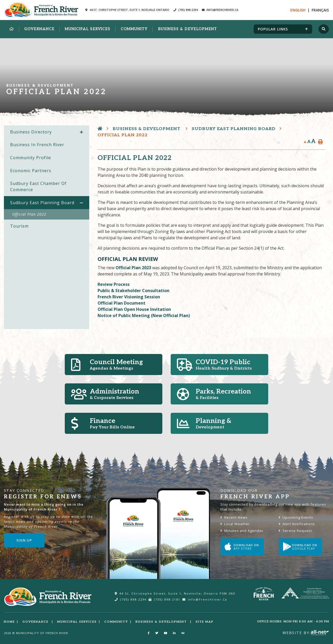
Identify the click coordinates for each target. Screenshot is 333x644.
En (298, 10)
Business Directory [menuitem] (31, 132)
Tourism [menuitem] (19, 226)
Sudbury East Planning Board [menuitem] (42, 203)
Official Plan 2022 (123, 135)
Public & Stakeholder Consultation (133, 291)
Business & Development (147, 129)
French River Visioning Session (129, 297)
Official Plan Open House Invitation (134, 309)
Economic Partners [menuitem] (31, 171)
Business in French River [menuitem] (37, 145)
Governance (36, 622)
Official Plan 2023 (133, 268)
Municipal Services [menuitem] (88, 29)
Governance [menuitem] (39, 29)
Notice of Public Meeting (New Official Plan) (144, 315)
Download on (242, 547)
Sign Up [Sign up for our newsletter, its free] (24, 540)
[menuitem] (12, 29)
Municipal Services (77, 622)
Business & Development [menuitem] (187, 29)
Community (116, 622)
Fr (320, 10)
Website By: (306, 633)
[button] (81, 132)
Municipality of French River (41, 10)
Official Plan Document (121, 303)
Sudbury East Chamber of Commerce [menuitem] (38, 186)
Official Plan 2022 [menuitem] (29, 214)
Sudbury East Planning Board (234, 129)
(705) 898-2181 (164, 599)
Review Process (114, 284)
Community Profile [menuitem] (31, 158)
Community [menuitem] (134, 29)
